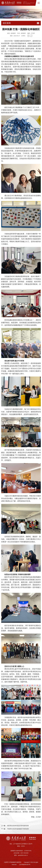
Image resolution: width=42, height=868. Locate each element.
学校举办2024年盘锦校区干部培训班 (18, 829)
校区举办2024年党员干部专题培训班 (18, 826)
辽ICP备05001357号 (25, 865)
